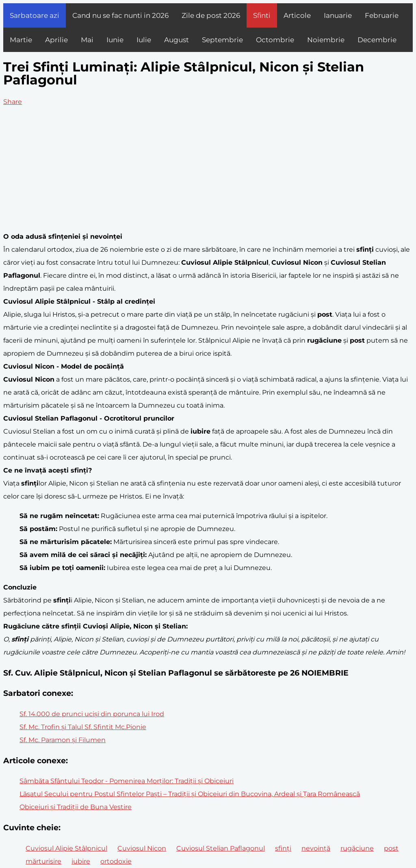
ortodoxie (116, 861)
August (177, 40)
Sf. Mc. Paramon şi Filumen (63, 740)
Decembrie (377, 40)
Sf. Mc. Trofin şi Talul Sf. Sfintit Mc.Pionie (83, 727)
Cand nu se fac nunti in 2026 (120, 15)
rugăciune (357, 848)
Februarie (382, 15)
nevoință (316, 848)
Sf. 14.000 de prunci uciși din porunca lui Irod (92, 714)
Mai (87, 40)
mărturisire (43, 861)
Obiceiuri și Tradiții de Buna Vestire (76, 807)
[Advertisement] (208, 169)
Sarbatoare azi (35, 15)
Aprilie (56, 40)
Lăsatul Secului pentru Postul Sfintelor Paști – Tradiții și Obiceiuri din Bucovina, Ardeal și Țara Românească (190, 794)
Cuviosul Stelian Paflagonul (221, 848)
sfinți (283, 848)
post (391, 848)
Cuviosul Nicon (142, 848)
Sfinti (262, 15)
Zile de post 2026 (211, 15)
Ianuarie (338, 15)
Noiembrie (326, 40)
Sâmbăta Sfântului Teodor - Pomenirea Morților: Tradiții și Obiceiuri (127, 781)
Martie (21, 40)
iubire (81, 861)
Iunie (115, 40)
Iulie (144, 40)
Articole (297, 15)
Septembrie (222, 40)
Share (13, 102)
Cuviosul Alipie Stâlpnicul (66, 848)
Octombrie (275, 40)
